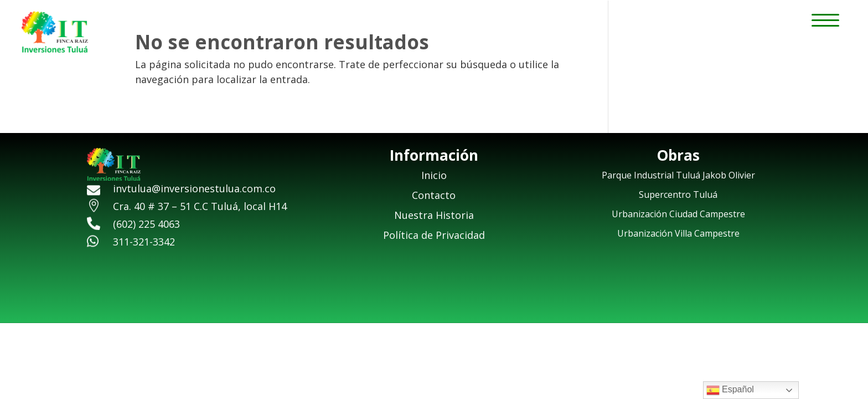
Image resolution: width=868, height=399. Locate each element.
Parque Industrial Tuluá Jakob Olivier (678, 175)
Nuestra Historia (434, 215)
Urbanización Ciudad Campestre (678, 214)
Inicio (434, 175)
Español (730, 390)
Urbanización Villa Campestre (678, 233)
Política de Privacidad (434, 235)
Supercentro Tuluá (678, 195)
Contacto (434, 195)
